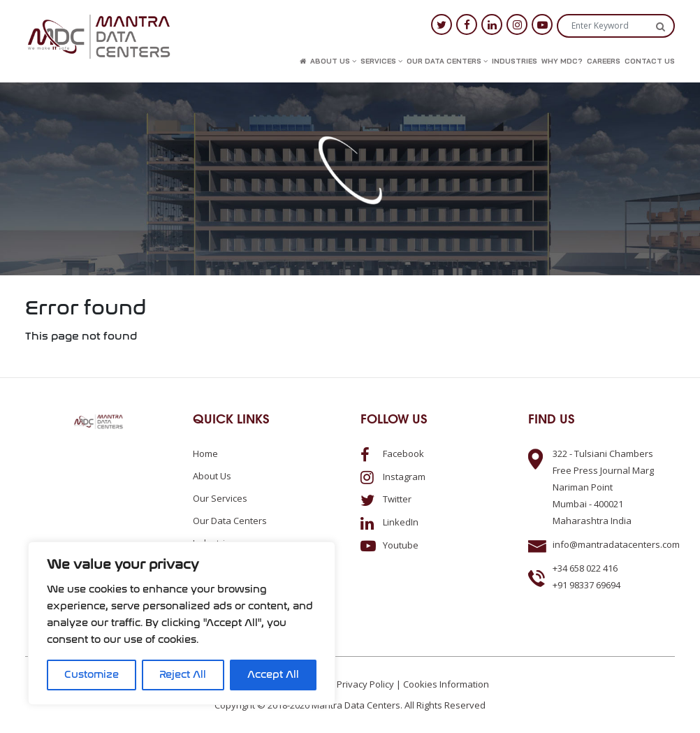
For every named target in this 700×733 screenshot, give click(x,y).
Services (381, 61)
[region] (182, 623)
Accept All (273, 675)
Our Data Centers (447, 61)
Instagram (393, 477)
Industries (515, 61)
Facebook (392, 453)
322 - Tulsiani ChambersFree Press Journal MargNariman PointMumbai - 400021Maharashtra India (603, 487)
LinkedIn (389, 522)
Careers (604, 61)
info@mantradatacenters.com (616, 544)
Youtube (389, 545)
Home (205, 453)
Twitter (386, 499)
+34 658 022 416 (585, 568)
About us (333, 61)
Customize (92, 675)
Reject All (183, 675)
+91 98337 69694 (586, 585)
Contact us (650, 61)
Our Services (220, 498)
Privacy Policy (365, 684)
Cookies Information (446, 684)
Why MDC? (562, 61)
